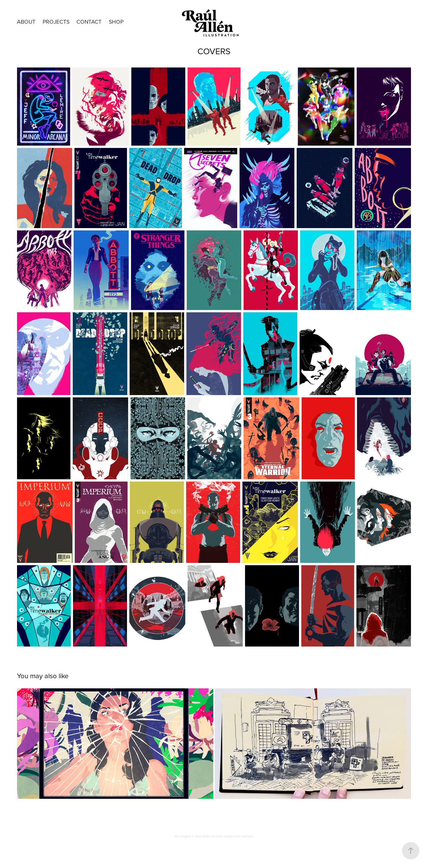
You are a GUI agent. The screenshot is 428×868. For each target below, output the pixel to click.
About (26, 21)
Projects (56, 21)
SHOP (116, 21)
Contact (89, 21)
